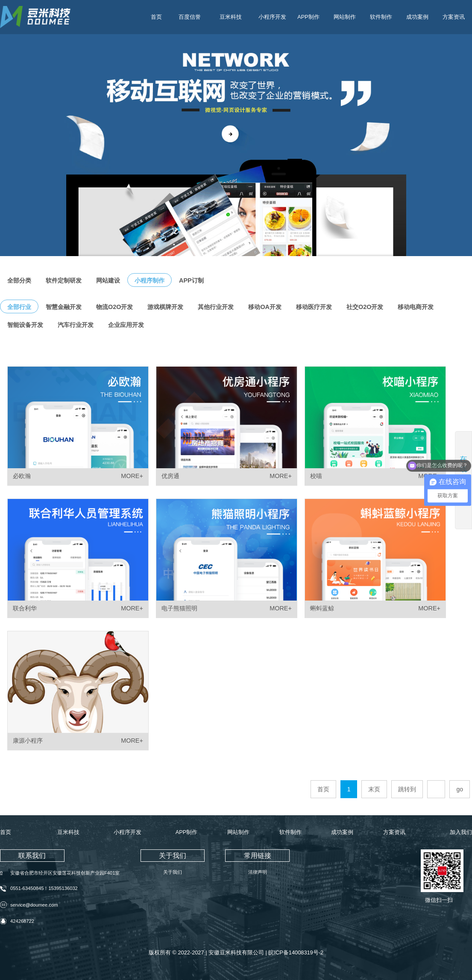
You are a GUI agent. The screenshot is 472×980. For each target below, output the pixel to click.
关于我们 (173, 872)
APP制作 (308, 17)
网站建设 (108, 280)
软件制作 (381, 17)
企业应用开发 (126, 325)
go (460, 789)
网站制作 (345, 17)
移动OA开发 (265, 307)
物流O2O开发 (114, 307)
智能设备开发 (25, 325)
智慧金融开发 (64, 307)
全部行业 (19, 307)
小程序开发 (272, 17)
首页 (156, 17)
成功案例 (417, 17)
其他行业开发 (216, 307)
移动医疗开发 (314, 307)
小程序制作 (150, 280)
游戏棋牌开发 (165, 307)
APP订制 (191, 280)
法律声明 (258, 872)
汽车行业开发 (76, 325)
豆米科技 (231, 17)
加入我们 (461, 832)
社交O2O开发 (365, 307)
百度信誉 (190, 17)
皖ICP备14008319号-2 (296, 953)
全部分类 (19, 280)
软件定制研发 (64, 280)
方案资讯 (454, 17)
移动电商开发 (416, 307)
